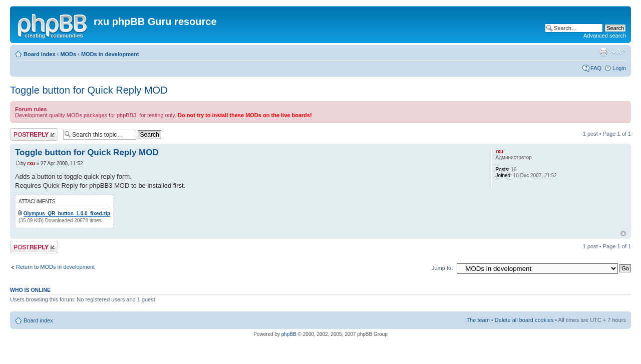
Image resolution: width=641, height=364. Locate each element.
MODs (68, 54)
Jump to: (442, 268)
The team (478, 320)
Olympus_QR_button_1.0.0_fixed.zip (67, 214)
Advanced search (605, 36)
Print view (603, 52)
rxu (31, 163)
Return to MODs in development (55, 267)
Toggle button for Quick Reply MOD (89, 90)
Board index (40, 54)
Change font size (619, 52)
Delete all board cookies (524, 320)
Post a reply (34, 134)
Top (623, 234)
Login (619, 68)
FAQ (596, 68)
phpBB (289, 334)
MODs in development (110, 54)
